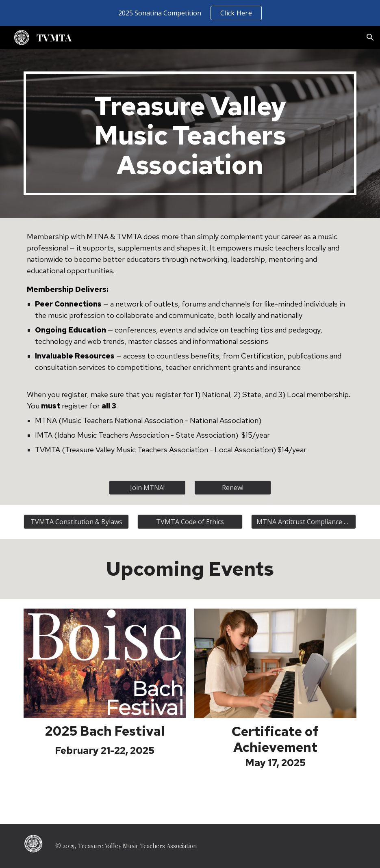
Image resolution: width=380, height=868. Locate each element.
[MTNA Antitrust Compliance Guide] (304, 522)
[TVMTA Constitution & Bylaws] (76, 522)
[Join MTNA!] (147, 488)
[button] (370, 37)
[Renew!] (233, 488)
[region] (190, 13)
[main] (190, 133)
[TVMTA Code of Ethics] (190, 522)
